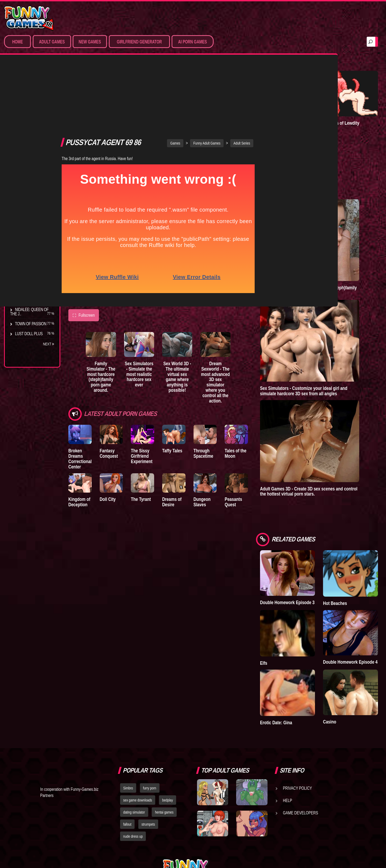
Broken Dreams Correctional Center (80, 380)
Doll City (112, 424)
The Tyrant (25, 260)
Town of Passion (31, 324)
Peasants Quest (256, 427)
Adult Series (255, 67)
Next (49, 344)
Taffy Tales (186, 372)
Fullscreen (84, 239)
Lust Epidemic (300, 112)
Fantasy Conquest (113, 375)
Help (288, 734)
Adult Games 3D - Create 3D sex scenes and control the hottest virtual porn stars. (328, 449)
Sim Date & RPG (28, 103)
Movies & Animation (33, 113)
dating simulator (134, 745)
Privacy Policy (298, 722)
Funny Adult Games (220, 67)
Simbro (128, 722)
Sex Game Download (34, 152)
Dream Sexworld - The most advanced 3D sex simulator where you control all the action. (237, 305)
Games (189, 67)
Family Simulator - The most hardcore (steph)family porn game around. (106, 300)
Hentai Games (27, 123)
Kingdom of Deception (79, 427)
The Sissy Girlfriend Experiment (151, 377)
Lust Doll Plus (29, 334)
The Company (27, 230)
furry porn (150, 722)
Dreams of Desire (32, 300)
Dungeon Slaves (220, 427)
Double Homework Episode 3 (304, 552)
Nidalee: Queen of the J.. (29, 312)
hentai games (164, 745)
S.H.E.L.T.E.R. (26, 280)
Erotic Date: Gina (303, 656)
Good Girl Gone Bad (34, 250)
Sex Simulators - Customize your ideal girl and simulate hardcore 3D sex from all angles (331, 355)
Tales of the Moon (258, 375)
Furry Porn (26, 142)
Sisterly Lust (28, 290)
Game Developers (301, 746)
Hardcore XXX (28, 132)
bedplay (168, 734)
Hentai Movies (28, 162)
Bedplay (23, 270)
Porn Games (26, 93)
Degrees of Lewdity (34, 220)
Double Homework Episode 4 (354, 605)
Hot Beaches (348, 550)
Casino (343, 655)
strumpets (148, 758)
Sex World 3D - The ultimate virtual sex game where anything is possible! (193, 302)
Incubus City (27, 240)
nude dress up (133, 770)
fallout (127, 758)
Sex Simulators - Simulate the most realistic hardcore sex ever (150, 300)
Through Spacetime (221, 375)
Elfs (290, 603)
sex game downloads (138, 734)
